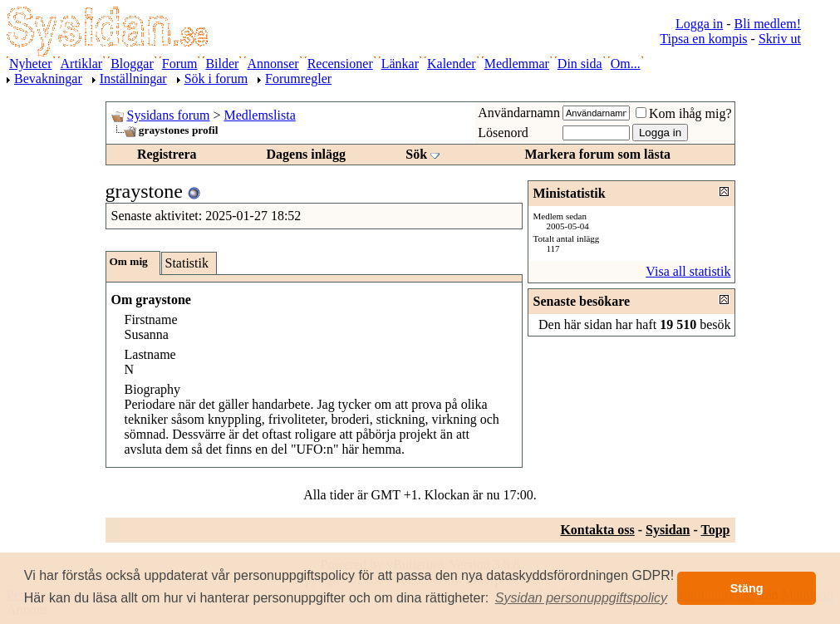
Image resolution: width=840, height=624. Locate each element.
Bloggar (132, 64)
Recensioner (340, 64)
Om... (626, 64)
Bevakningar (48, 79)
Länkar (400, 64)
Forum (180, 64)
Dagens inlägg (306, 154)
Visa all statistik (688, 271)
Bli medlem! (768, 24)
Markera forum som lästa (597, 154)
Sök (416, 154)
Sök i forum (216, 79)
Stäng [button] (747, 588)
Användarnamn (519, 113)
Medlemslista (260, 115)
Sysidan (668, 530)
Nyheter (31, 64)
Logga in (699, 24)
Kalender (452, 64)
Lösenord (503, 133)
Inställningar (133, 79)
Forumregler (298, 79)
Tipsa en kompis (703, 39)
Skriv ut (780, 39)
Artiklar (82, 64)
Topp (716, 530)
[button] (582, 598)
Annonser (273, 64)
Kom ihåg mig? (684, 113)
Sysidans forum (169, 115)
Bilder (222, 64)
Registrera (167, 154)
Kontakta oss (597, 530)
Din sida (580, 64)
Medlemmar (517, 64)
